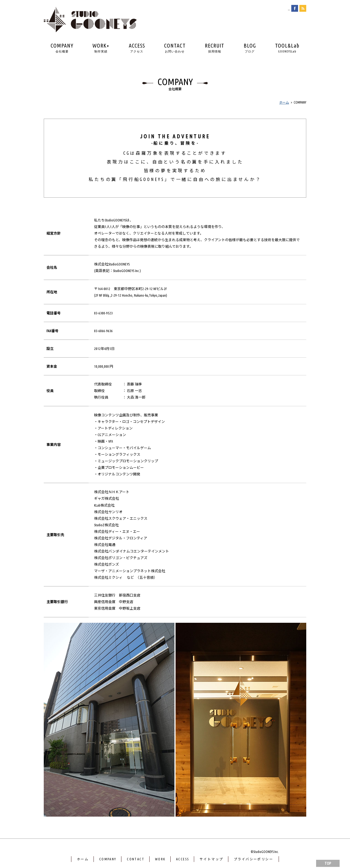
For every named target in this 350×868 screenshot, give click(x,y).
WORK (160, 859)
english (284, 8)
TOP (328, 863)
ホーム (83, 859)
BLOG (250, 48)
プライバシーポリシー (253, 859)
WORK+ (101, 48)
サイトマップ (211, 859)
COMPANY (62, 48)
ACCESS (137, 48)
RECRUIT (215, 48)
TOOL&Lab (287, 48)
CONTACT (175, 48)
